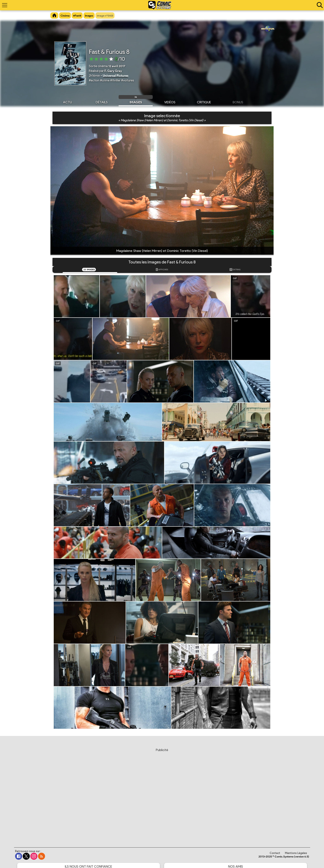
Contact (275, 853)
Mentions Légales (296, 853)
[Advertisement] (162, 794)
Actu (67, 102)
